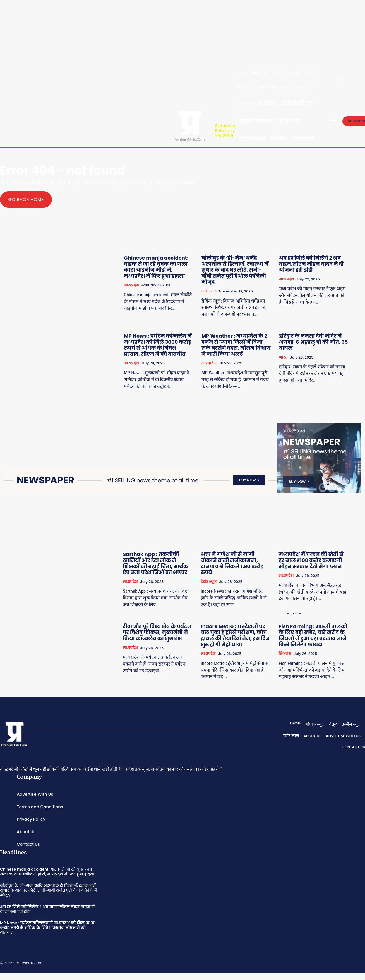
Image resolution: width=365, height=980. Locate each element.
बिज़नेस (285, 654)
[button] (340, 80)
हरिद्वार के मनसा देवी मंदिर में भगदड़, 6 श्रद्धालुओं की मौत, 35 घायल (314, 342)
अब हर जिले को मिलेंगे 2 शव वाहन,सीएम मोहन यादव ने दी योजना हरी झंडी (311, 264)
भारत (283, 357)
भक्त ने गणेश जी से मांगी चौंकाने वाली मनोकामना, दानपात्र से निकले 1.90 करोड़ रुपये (232, 563)
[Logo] (189, 125)
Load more (292, 613)
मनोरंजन (209, 291)
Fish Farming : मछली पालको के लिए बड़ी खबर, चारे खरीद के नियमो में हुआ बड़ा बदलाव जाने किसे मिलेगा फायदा (313, 635)
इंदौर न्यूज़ (209, 582)
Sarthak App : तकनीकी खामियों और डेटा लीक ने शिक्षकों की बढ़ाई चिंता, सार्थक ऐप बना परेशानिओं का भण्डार (155, 563)
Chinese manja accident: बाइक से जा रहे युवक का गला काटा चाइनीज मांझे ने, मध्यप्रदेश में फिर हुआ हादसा (156, 267)
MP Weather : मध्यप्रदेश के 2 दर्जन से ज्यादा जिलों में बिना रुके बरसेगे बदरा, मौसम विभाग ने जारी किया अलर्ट (236, 345)
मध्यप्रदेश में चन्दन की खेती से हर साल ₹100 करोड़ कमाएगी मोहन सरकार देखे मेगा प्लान (311, 560)
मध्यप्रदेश (131, 285)
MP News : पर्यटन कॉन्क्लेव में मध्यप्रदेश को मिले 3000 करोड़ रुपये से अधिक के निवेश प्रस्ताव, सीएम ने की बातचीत (158, 345)
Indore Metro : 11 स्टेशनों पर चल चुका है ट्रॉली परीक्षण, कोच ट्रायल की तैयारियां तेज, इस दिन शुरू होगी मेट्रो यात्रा (235, 635)
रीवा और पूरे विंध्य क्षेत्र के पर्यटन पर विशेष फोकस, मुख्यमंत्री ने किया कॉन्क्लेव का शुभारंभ (157, 632)
